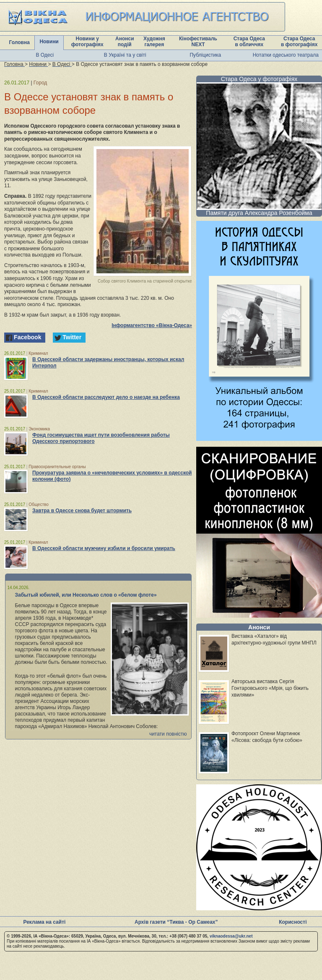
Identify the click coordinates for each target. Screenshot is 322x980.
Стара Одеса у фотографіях (259, 79)
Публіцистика (205, 55)
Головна (19, 42)
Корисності (293, 922)
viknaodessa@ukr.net (231, 936)
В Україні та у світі (125, 55)
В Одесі (45, 55)
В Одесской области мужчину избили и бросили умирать (104, 548)
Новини (49, 42)
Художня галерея (154, 42)
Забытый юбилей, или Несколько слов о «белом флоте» (86, 595)
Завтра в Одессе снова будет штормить (82, 511)
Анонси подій (125, 42)
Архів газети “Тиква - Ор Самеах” (176, 922)
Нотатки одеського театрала (286, 55)
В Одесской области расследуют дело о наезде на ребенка (106, 397)
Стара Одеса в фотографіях (299, 42)
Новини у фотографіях (87, 42)
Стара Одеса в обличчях (249, 42)
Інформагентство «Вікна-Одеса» (152, 325)
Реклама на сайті (44, 922)
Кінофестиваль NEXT (198, 42)
